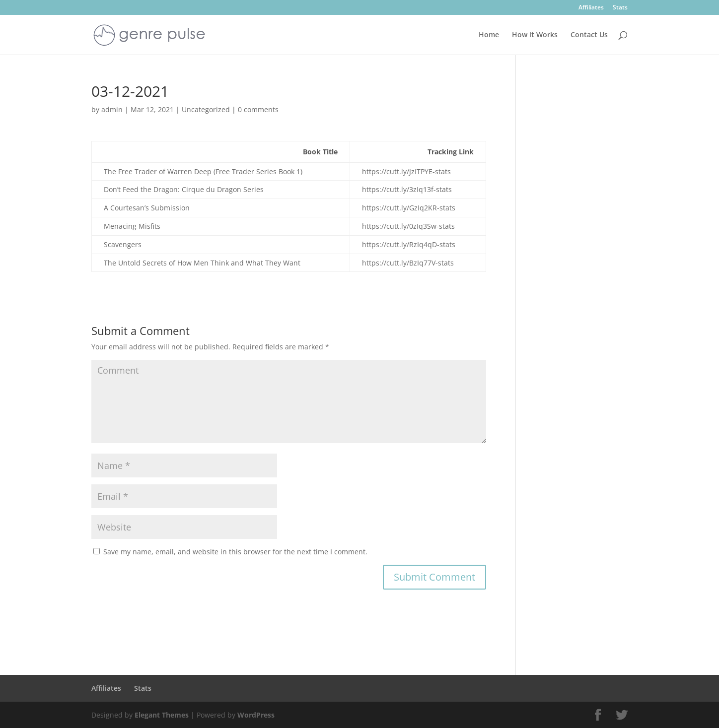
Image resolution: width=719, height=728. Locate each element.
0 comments (258, 109)
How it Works (535, 35)
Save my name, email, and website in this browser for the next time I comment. (235, 552)
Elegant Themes (162, 715)
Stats (620, 8)
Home (489, 35)
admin (112, 109)
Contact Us (589, 35)
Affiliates (591, 8)
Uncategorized (206, 109)
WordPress (256, 715)
